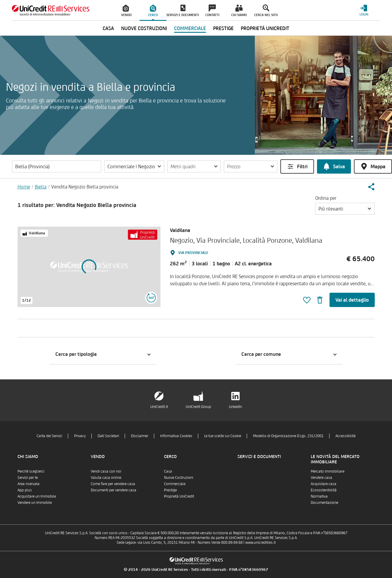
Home (24, 187)
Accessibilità (346, 436)
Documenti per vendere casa (114, 490)
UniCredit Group (198, 407)
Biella (41, 187)
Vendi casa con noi (106, 471)
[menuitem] (126, 10)
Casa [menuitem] (108, 28)
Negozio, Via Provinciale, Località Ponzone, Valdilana (246, 240)
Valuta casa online (106, 477)
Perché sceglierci (31, 471)
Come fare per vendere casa (113, 484)
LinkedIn (235, 407)
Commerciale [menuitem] (190, 28)
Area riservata (29, 484)
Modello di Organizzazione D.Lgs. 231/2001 (288, 436)
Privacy (80, 436)
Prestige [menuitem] (223, 28)
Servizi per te (28, 477)
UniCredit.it (159, 407)
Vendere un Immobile (35, 503)
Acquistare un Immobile (37, 496)
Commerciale (175, 484)
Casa (168, 471)
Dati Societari (108, 436)
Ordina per (326, 198)
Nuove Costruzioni (179, 477)
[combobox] (345, 209)
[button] (134, 166)
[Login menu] (364, 10)
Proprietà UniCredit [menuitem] (265, 28)
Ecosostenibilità (324, 490)
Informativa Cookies (176, 436)
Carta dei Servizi (49, 436)
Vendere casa (321, 477)
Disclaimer (140, 436)
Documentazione (324, 503)
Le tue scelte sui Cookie (223, 436)
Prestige (170, 490)
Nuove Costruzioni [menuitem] (144, 28)
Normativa (319, 496)
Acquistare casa (324, 484)
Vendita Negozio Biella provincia (85, 187)
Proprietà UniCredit (179, 496)
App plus (25, 490)
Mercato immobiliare (328, 471)
